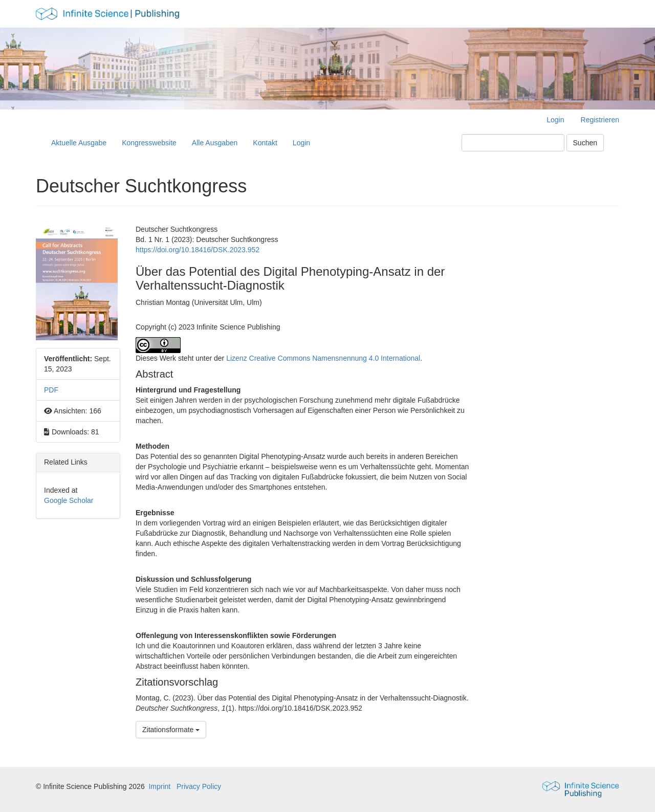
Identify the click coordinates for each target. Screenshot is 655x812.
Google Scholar (69, 500)
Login (555, 120)
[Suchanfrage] (513, 143)
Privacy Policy (199, 786)
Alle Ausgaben (215, 143)
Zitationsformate (171, 730)
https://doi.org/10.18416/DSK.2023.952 (198, 250)
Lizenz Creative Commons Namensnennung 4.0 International (323, 358)
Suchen (585, 143)
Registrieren (600, 120)
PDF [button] (51, 390)
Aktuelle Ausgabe (79, 143)
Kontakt (265, 143)
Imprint (159, 786)
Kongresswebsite (149, 143)
